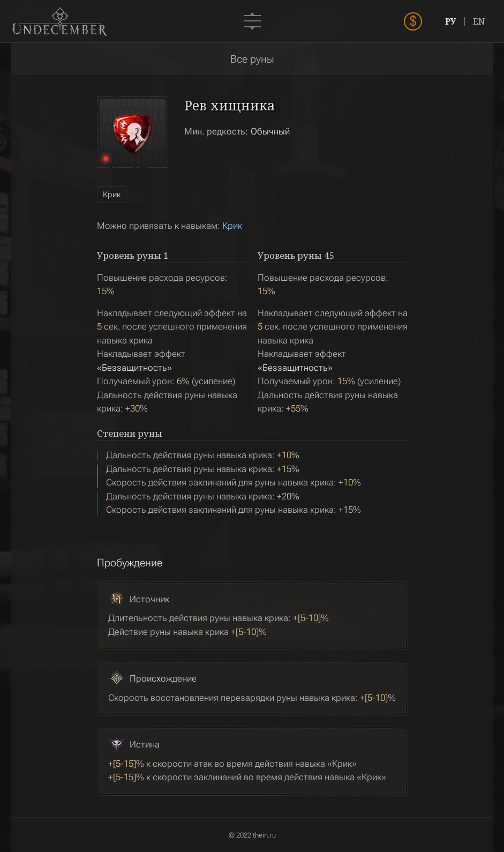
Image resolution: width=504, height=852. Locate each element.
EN (479, 21)
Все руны (252, 59)
